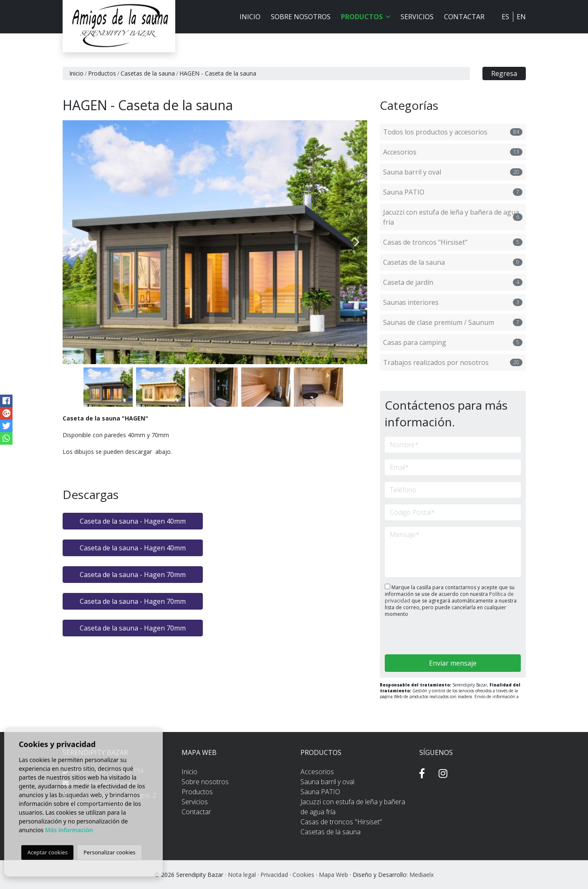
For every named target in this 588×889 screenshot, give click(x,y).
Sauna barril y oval (453, 172)
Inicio (250, 17)
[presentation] (429, 637)
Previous (73, 242)
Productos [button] (366, 17)
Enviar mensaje (453, 663)
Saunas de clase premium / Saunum (453, 322)
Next (357, 242)
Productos (102, 73)
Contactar (464, 17)
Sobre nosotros (301, 17)
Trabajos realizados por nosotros (453, 362)
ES (505, 17)
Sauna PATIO (453, 192)
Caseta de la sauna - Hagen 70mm (133, 575)
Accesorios (453, 152)
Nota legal (242, 875)
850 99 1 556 (88, 771)
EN (521, 17)
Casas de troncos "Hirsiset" (453, 242)
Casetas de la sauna (148, 73)
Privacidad (274, 875)
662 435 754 (127, 771)
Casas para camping (453, 342)
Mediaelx (421, 875)
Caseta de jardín (453, 282)
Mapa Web (333, 875)
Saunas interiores (453, 302)
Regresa (504, 73)
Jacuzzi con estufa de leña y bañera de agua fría (453, 217)
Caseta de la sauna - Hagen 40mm (133, 521)
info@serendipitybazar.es (105, 783)
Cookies (303, 875)
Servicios (417, 17)
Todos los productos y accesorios (453, 132)
